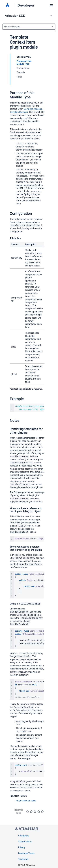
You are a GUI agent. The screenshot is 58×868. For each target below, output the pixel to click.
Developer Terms (26, 853)
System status (25, 842)
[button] (51, 5)
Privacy (22, 847)
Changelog (23, 836)
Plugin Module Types (26, 801)
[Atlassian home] (7, 5)
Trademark (23, 859)
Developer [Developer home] (26, 5)
